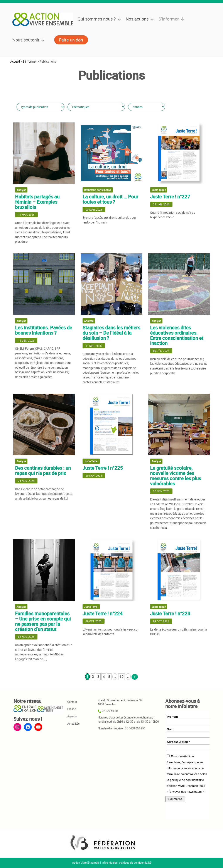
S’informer (171, 19)
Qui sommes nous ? (99, 19)
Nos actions (140, 19)
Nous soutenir (29, 40)
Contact (72, 702)
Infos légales (110, 863)
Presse (72, 709)
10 (122, 677)
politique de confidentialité (135, 863)
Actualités (73, 724)
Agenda (72, 716)
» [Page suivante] (135, 677)
